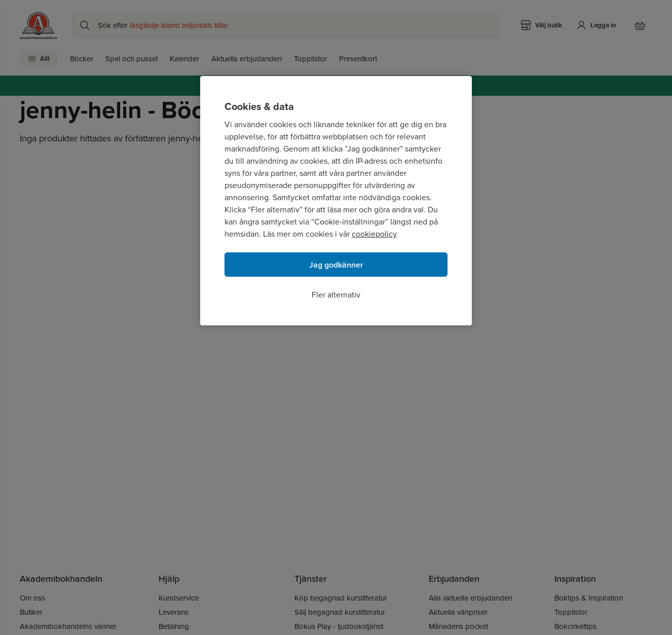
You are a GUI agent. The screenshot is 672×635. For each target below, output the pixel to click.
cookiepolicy (374, 234)
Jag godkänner (336, 265)
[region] (336, 201)
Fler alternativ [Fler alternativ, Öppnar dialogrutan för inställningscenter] (336, 295)
